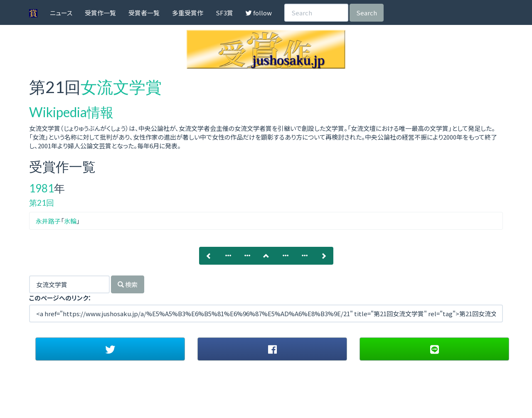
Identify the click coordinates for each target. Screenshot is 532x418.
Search (367, 13)
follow (259, 13)
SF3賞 (224, 13)
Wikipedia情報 (71, 112)
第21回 (42, 203)
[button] (110, 349)
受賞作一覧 (100, 13)
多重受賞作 (188, 13)
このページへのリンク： (60, 298)
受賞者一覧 (144, 13)
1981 (42, 188)
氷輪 (70, 221)
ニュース (61, 13)
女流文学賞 (121, 87)
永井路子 (48, 221)
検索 (128, 284)
